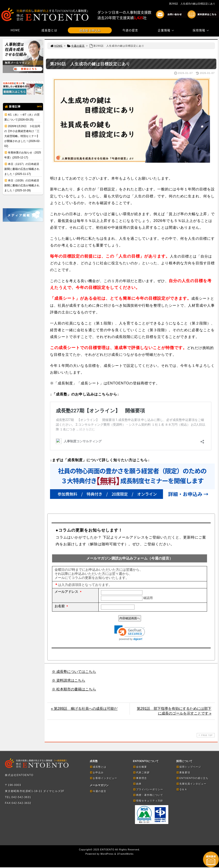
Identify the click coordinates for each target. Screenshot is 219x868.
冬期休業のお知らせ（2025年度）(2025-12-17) (23, 155)
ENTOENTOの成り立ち (192, 779)
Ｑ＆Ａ (182, 790)
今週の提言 (130, 30)
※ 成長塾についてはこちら (74, 672)
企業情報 (167, 30)
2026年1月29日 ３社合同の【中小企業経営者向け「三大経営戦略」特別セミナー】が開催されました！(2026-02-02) (22, 136)
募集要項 (183, 773)
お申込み (97, 773)
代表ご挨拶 (141, 773)
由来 (137, 784)
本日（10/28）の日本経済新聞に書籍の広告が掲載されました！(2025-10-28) (22, 185)
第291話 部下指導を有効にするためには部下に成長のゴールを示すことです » (174, 712)
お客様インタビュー (103, 779)
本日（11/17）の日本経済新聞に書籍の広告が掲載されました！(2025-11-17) (22, 169)
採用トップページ (189, 767)
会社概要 (140, 767)
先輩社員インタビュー (191, 784)
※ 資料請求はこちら (68, 681)
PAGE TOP (205, 736)
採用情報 (201, 30)
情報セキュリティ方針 (148, 801)
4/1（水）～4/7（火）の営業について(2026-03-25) (22, 117)
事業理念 (140, 779)
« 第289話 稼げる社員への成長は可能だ (84, 709)
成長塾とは (49, 30)
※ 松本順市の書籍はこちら (74, 690)
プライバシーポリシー (148, 790)
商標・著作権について (148, 796)
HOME (15, 30)
